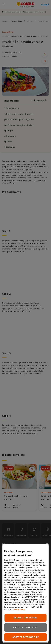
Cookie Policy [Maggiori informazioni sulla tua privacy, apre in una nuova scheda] (19, 609)
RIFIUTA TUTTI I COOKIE (26, 627)
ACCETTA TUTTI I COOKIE (26, 637)
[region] (26, 593)
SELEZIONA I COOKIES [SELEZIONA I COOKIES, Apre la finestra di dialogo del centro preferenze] (25, 618)
